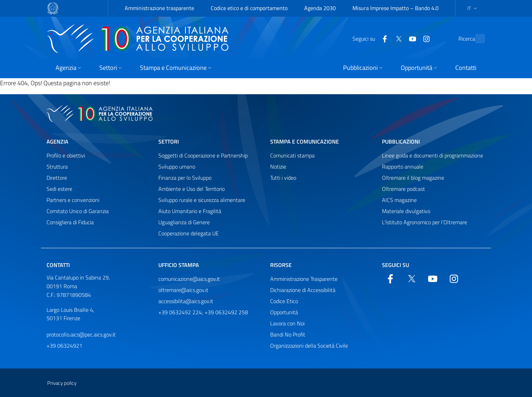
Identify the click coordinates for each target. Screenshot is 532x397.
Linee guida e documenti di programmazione (433, 155)
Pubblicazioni (401, 141)
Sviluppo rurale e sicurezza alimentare (202, 200)
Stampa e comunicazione (305, 141)
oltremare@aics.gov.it (183, 290)
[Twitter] (383, 38)
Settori (169, 141)
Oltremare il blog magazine (413, 178)
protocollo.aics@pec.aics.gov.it (81, 334)
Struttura (57, 167)
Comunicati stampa (292, 155)
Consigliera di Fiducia (70, 222)
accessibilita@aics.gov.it (186, 301)
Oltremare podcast (404, 189)
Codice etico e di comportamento (249, 8)
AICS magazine (399, 200)
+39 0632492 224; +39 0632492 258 (203, 312)
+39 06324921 (64, 346)
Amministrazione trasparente (159, 8)
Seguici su (396, 265)
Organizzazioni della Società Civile (309, 346)
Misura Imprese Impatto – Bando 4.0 (396, 8)
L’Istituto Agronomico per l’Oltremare (425, 222)
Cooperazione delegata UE (189, 233)
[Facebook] (369, 38)
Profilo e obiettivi (66, 155)
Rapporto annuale (403, 167)
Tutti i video (283, 178)
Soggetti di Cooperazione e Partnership (203, 155)
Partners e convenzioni (73, 200)
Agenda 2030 (320, 8)
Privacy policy (62, 383)
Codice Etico (284, 301)
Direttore (57, 178)
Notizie (278, 167)
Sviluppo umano (177, 167)
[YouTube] (397, 38)
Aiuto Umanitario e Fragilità (190, 211)
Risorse (281, 265)
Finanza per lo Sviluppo (185, 178)
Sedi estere (59, 189)
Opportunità (284, 312)
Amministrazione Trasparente (304, 279)
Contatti (58, 265)
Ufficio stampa (179, 265)
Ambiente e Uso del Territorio (192, 189)
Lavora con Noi (287, 323)
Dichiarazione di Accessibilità (303, 290)
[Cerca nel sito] (476, 39)
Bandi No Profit (288, 334)
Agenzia (57, 141)
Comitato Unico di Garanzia (78, 211)
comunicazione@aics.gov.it (189, 279)
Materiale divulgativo (406, 211)
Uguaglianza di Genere (184, 222)
